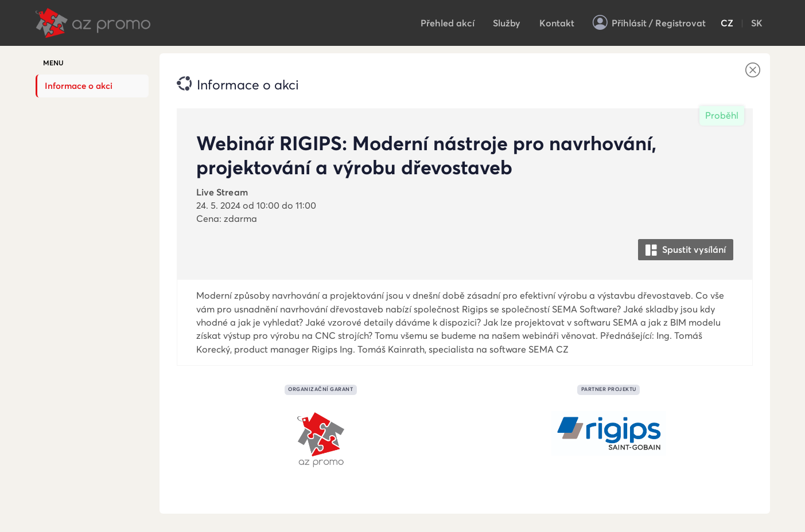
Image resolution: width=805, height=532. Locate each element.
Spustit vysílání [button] (686, 250)
